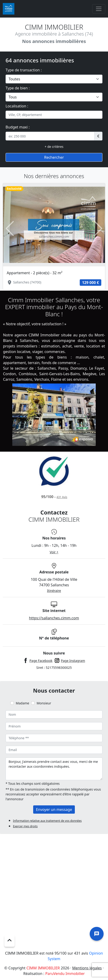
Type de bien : (18, 88)
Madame (22, 703)
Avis (62, 497)
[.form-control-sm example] (50, 136)
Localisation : (17, 106)
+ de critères (54, 147)
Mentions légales (87, 968)
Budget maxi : (18, 127)
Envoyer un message (54, 810)
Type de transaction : (24, 70)
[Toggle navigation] (99, 9)
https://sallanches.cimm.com (54, 618)
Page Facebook (41, 661)
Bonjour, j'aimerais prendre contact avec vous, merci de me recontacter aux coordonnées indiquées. (54, 769)
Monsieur (44, 703)
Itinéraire (54, 591)
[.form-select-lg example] (54, 79)
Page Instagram (73, 661)
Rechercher (54, 157)
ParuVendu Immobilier (65, 974)
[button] (10, 228)
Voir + (54, 552)
